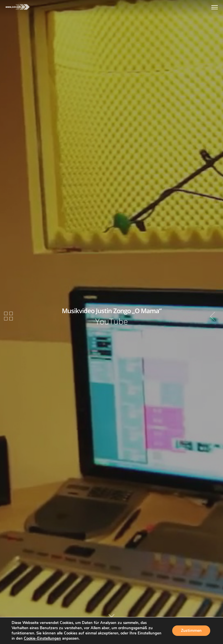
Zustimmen (191, 631)
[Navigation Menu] (215, 7)
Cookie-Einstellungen (42, 638)
